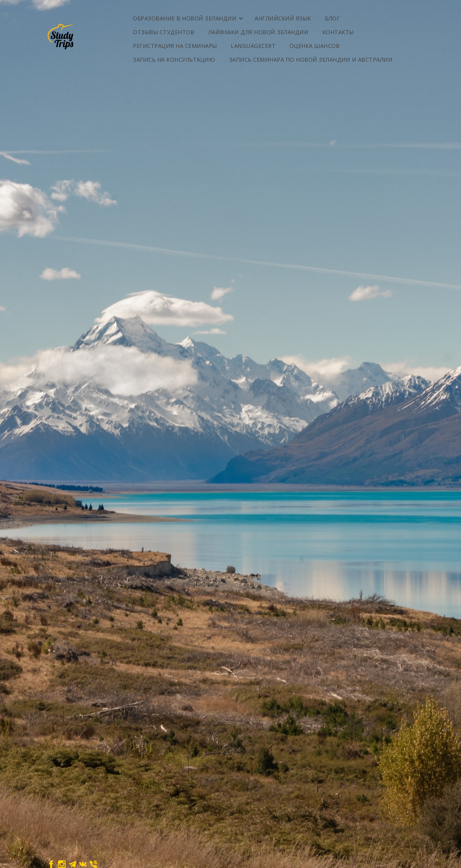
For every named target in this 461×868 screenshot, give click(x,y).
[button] (188, 16)
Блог (332, 18)
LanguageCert (253, 46)
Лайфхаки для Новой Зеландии (258, 32)
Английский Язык (283, 18)
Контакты (338, 32)
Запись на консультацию (174, 60)
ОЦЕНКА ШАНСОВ (315, 46)
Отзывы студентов (163, 32)
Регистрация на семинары (175, 46)
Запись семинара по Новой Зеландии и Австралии (311, 60)
